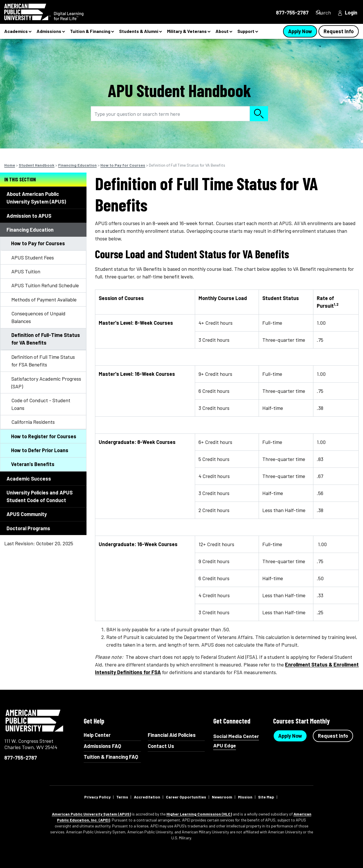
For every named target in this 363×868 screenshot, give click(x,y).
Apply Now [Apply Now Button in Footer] (290, 736)
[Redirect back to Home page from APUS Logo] (54, 12)
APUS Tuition (26, 271)
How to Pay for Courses (123, 165)
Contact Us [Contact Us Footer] (161, 746)
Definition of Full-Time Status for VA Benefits (46, 339)
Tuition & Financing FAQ (111, 757)
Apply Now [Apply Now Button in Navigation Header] (300, 31)
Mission (245, 797)
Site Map (266, 797)
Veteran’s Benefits (33, 464)
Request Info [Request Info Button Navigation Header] (339, 31)
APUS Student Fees (33, 257)
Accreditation (147, 797)
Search (322, 12)
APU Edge (225, 746)
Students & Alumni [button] (139, 31)
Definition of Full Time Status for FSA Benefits (43, 361)
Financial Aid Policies (172, 735)
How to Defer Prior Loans (40, 450)
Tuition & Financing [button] (90, 31)
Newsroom (222, 797)
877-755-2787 (21, 758)
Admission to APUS (29, 216)
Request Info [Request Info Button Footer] (333, 736)
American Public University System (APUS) (91, 814)
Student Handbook (37, 165)
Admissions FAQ (102, 746)
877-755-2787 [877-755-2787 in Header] (283, 12)
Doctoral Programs (28, 528)
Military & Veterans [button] (187, 31)
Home (10, 165)
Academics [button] (16, 31)
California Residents (33, 422)
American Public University (35, 721)
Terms (122, 797)
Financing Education (77, 165)
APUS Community (27, 514)
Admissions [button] (49, 31)
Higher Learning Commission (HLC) (199, 814)
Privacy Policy (97, 797)
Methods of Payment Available (44, 299)
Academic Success (29, 479)
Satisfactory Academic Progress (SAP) (46, 382)
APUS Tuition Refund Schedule (45, 285)
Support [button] (246, 31)
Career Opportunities (186, 797)
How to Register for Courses (44, 436)
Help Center (97, 735)
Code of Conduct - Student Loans (41, 404)
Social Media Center (236, 736)
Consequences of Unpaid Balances (38, 317)
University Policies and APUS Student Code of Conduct (40, 496)
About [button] (222, 31)
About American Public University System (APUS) (36, 198)
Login (351, 12)
